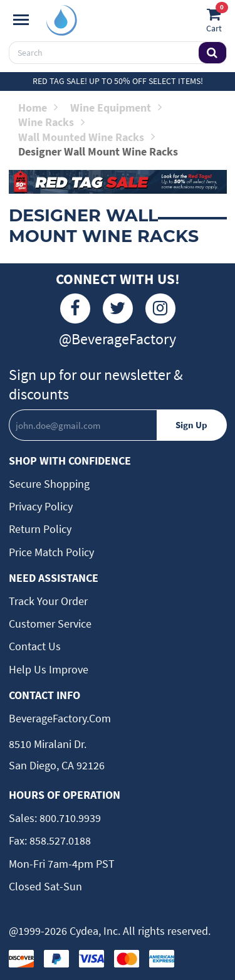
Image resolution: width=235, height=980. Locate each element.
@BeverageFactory (118, 339)
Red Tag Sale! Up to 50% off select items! (118, 81)
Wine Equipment (116, 108)
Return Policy (40, 529)
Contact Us (35, 646)
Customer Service (50, 624)
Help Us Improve (49, 669)
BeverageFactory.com (60, 718)
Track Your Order (48, 601)
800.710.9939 (69, 818)
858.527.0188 (59, 840)
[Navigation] (21, 20)
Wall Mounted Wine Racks (86, 137)
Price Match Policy (51, 552)
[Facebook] (75, 308)
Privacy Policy (41, 506)
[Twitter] (118, 308)
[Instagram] (160, 308)
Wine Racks (51, 122)
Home (38, 108)
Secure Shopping (49, 484)
